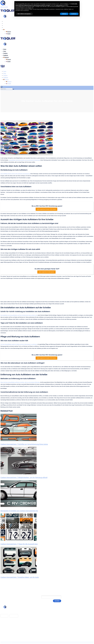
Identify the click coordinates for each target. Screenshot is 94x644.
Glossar (5, 624)
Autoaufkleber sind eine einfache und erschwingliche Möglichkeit (24, 160)
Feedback (6, 28)
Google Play (14, 616)
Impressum (6, 626)
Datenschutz (6, 628)
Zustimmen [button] (74, 14)
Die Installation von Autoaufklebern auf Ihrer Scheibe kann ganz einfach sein (19, 315)
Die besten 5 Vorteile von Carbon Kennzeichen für (19, 511)
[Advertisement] (47, 290)
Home (5, 21)
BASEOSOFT (10, 642)
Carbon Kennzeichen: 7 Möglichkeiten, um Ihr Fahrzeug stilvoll (24, 478)
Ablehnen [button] (64, 14)
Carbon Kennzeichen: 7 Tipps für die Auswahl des (19, 544)
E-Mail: (37, 597)
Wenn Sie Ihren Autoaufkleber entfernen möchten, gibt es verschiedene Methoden (20, 382)
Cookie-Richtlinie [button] (59, 5)
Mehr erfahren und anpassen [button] (24, 14)
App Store (4, 616)
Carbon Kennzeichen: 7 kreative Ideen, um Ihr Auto (20, 577)
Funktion (5, 26)
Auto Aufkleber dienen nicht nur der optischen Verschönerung (15, 174)
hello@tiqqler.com (8, 612)
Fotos (5, 23)
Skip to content (4, 7)
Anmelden (57, 601)
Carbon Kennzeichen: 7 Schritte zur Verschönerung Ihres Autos (24, 444)
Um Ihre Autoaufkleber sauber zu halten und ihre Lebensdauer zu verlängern (19, 344)
